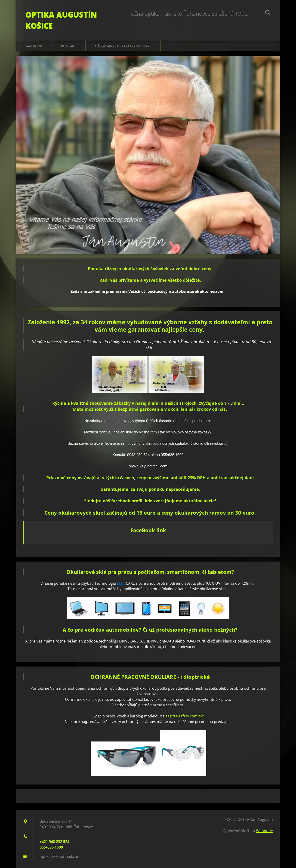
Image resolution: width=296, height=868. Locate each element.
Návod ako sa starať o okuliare (123, 46)
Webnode (264, 831)
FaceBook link (148, 530)
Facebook (34, 46)
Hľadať (268, 13)
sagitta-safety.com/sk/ (185, 716)
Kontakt (69, 46)
